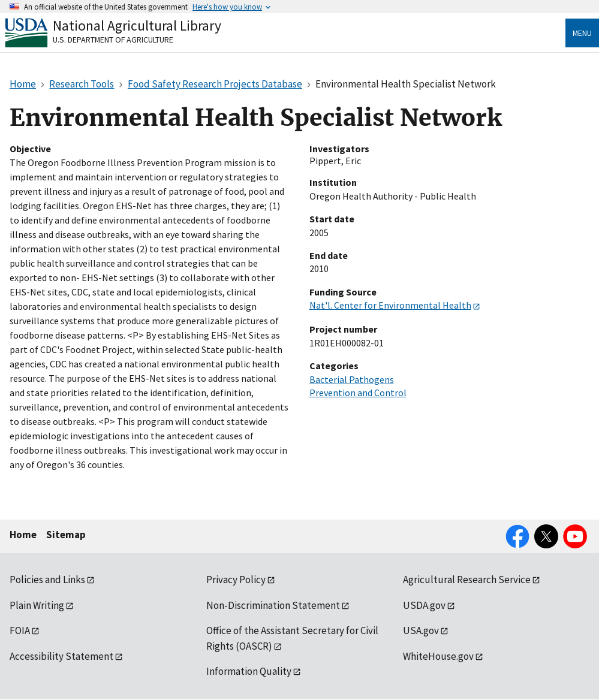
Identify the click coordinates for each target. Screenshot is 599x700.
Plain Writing (37, 605)
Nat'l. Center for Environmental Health (390, 305)
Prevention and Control (358, 393)
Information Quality (249, 671)
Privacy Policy (236, 580)
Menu (582, 33)
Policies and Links (47, 580)
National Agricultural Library (137, 25)
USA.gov (421, 630)
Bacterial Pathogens (352, 379)
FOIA (20, 630)
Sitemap (66, 535)
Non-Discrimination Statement (273, 605)
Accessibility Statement (61, 656)
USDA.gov (424, 605)
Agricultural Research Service (467, 580)
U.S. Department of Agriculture (113, 40)
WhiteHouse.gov (438, 656)
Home (23, 535)
